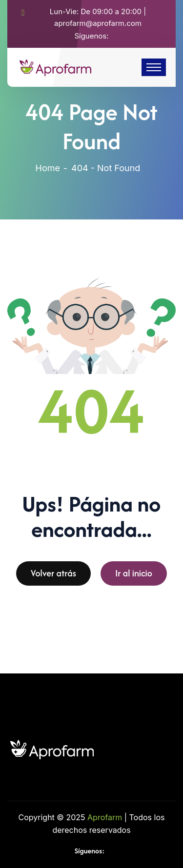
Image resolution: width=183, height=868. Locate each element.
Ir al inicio (134, 576)
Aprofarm (105, 817)
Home (48, 168)
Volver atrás (53, 576)
